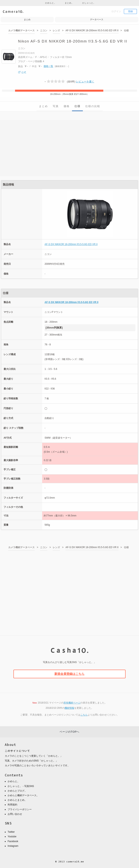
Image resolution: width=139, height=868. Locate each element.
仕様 (77, 106)
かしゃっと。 (89, 3)
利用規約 (12, 805)
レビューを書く (85, 82)
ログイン (116, 11)
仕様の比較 (93, 106)
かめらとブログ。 (17, 791)
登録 (130, 11)
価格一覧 (48, 66)
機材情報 (69, 708)
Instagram (13, 846)
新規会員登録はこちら (69, 674)
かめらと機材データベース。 (23, 795)
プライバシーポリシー (20, 809)
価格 (67, 106)
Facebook (13, 841)
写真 (56, 106)
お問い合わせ (15, 814)
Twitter (11, 832)
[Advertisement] (69, 148)
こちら (84, 715)
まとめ (43, 106)
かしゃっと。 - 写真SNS (21, 786)
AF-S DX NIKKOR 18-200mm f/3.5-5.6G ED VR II (71, 244)
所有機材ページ (72, 703)
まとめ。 (69, 3)
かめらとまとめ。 (17, 800)
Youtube (12, 837)
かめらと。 (51, 3)
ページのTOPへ (70, 732)
